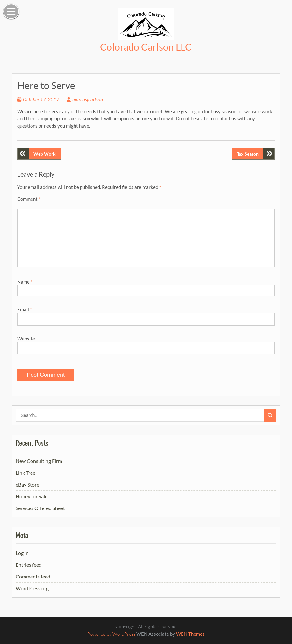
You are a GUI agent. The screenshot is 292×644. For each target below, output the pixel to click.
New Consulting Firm (39, 461)
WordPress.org (32, 588)
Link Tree (25, 473)
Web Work (45, 154)
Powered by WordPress (111, 634)
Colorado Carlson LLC (146, 47)
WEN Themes (190, 634)
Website (26, 339)
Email (25, 309)
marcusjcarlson (88, 99)
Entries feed (29, 565)
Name (25, 282)
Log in (22, 553)
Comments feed (33, 576)
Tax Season (248, 154)
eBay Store (27, 484)
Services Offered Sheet (40, 508)
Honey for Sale (32, 496)
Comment (29, 199)
